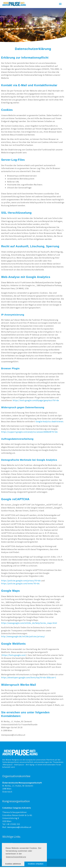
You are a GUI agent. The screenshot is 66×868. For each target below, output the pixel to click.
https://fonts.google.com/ (14, 656)
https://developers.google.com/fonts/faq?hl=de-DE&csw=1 (29, 678)
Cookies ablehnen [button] (13, 864)
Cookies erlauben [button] (36, 864)
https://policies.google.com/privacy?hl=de (21, 582)
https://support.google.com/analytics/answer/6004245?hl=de (29, 433)
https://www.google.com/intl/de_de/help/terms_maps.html (29, 624)
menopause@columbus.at (19, 828)
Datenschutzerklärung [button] (16, 857)
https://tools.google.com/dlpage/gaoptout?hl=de (36, 401)
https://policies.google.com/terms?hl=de (20, 584)
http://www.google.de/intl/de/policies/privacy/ (23, 637)
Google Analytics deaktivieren (49, 422)
